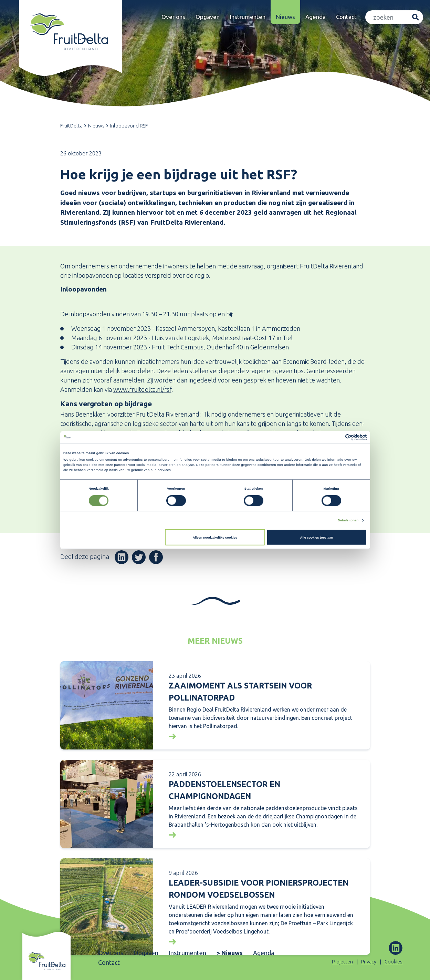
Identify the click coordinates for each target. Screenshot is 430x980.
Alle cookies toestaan (317, 538)
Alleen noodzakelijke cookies (215, 538)
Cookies (394, 962)
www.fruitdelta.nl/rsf (142, 389)
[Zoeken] (387, 17)
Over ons (173, 17)
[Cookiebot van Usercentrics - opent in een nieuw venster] (337, 437)
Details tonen (348, 520)
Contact (346, 17)
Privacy (369, 962)
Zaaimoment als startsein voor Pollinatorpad (240, 692)
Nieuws (285, 17)
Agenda (316, 17)
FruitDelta (71, 126)
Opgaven (208, 17)
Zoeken (415, 17)
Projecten (342, 962)
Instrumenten (248, 17)
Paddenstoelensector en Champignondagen (224, 790)
